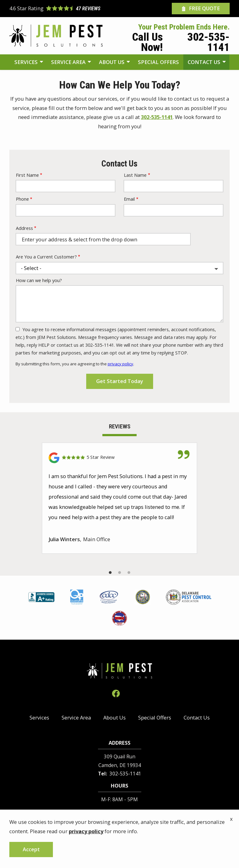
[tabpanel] (119, 498)
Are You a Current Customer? (46, 257)
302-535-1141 (157, 117)
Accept (31, 849)
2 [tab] (119, 573)
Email (129, 199)
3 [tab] (129, 573)
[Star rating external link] (64, 9)
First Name (27, 175)
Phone (22, 199)
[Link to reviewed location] (119, 458)
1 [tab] (110, 573)
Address (24, 228)
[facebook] (116, 693)
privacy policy (120, 364)
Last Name (135, 175)
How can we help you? (39, 280)
